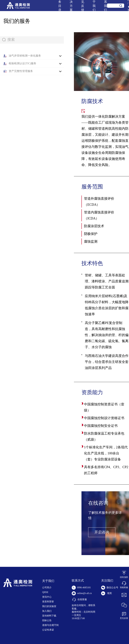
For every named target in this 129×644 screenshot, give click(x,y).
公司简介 (47, 588)
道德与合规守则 (50, 625)
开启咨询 (102, 532)
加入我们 (47, 611)
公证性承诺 (48, 630)
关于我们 (48, 581)
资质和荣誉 (48, 602)
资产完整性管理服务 (21, 71)
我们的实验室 (49, 606)
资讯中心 (47, 597)
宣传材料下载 (49, 616)
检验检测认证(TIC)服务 (23, 63)
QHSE (45, 592)
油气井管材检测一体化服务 (25, 56)
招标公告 (47, 620)
